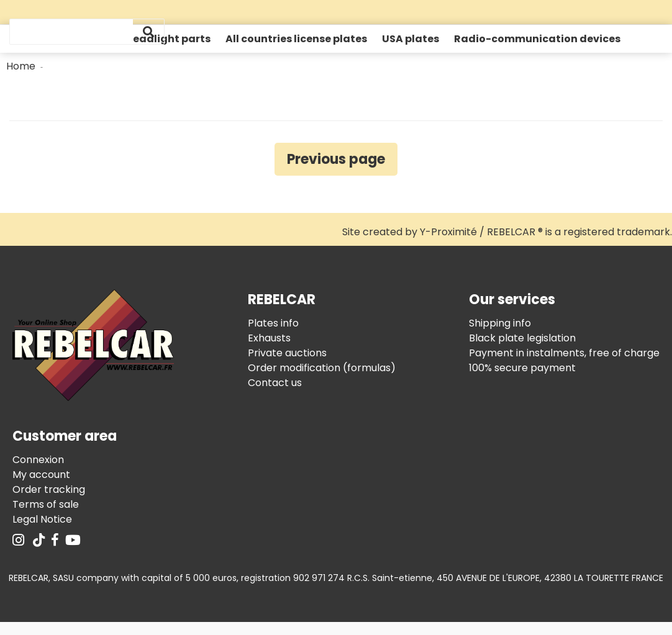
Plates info (273, 323)
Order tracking (49, 489)
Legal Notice (42, 519)
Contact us (275, 383)
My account (41, 475)
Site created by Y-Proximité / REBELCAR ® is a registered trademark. (507, 232)
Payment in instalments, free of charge (564, 353)
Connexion (38, 460)
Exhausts (269, 338)
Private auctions (287, 353)
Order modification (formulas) (322, 368)
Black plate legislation (522, 338)
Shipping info (500, 323)
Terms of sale (46, 504)
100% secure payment (522, 368)
